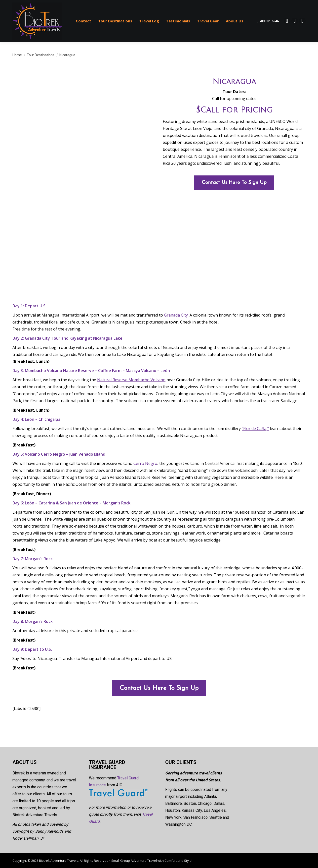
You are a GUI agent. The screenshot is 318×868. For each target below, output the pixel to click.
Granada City (176, 315)
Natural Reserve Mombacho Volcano (131, 380)
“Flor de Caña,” (255, 429)
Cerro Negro (145, 463)
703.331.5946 (268, 21)
